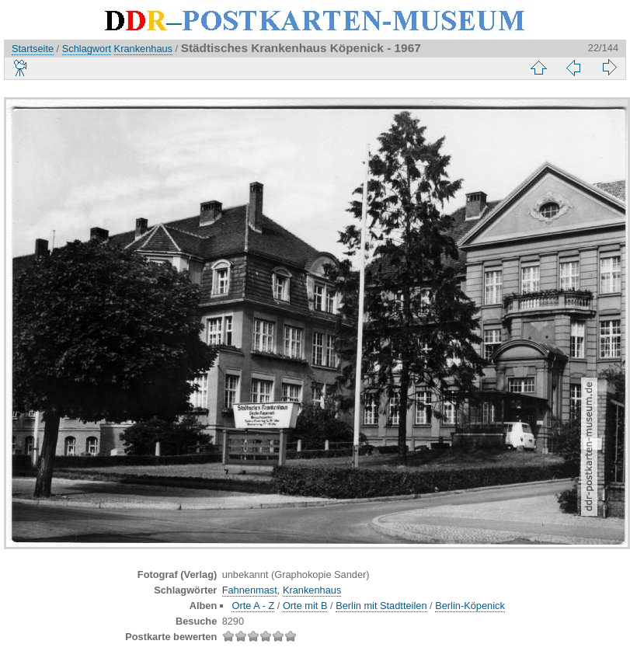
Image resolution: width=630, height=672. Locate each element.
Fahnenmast (250, 590)
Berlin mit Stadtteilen (381, 606)
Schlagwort (87, 49)
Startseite (33, 49)
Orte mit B (305, 606)
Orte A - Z (253, 606)
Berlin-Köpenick (470, 606)
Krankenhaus (143, 49)
